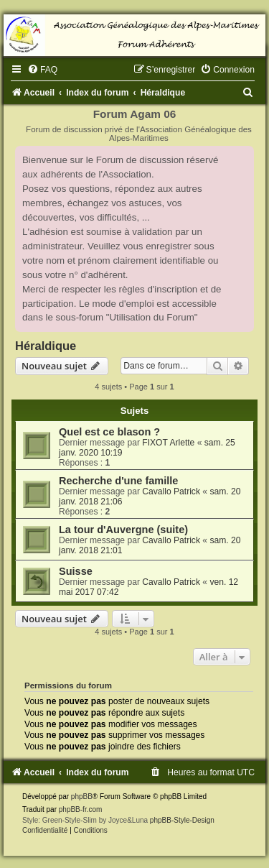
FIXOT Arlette (168, 443)
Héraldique (46, 346)
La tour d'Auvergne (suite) (123, 530)
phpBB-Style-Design (182, 820)
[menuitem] (42, 70)
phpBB (82, 797)
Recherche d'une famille (118, 481)
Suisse (76, 571)
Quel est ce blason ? (109, 432)
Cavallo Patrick (171, 491)
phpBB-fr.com (81, 809)
